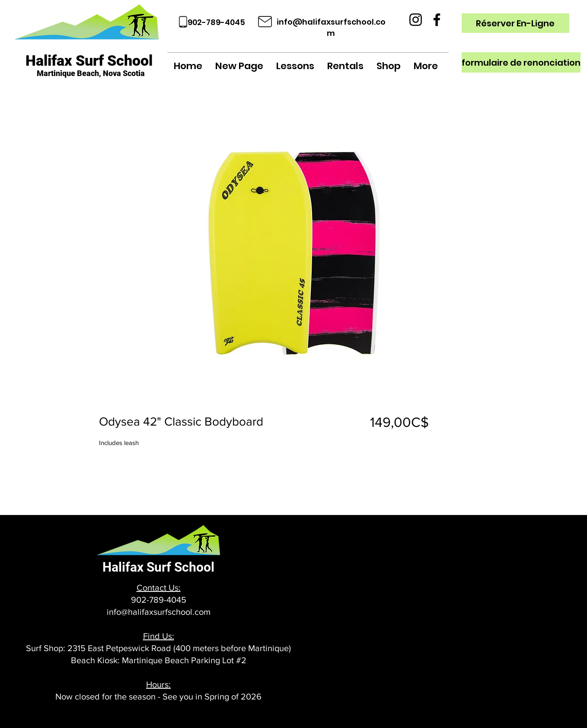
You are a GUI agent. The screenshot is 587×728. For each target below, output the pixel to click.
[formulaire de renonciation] (521, 62)
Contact (152, 588)
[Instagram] (416, 20)
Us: (174, 588)
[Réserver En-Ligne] (515, 23)
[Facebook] (437, 20)
